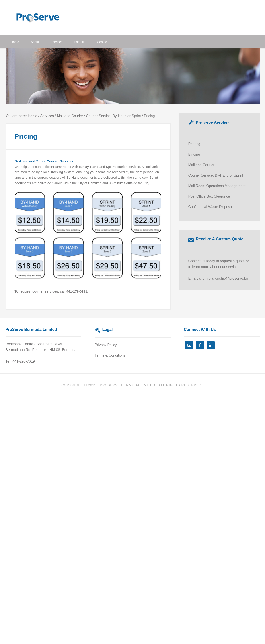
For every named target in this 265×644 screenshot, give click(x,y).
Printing (194, 144)
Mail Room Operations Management (217, 186)
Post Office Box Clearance (209, 196)
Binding (194, 154)
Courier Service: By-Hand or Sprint (216, 175)
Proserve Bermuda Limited (128, 385)
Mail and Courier (201, 165)
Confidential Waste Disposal (211, 207)
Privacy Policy (106, 345)
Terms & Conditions (110, 355)
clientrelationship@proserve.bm (224, 278)
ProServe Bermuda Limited (41, 17)
